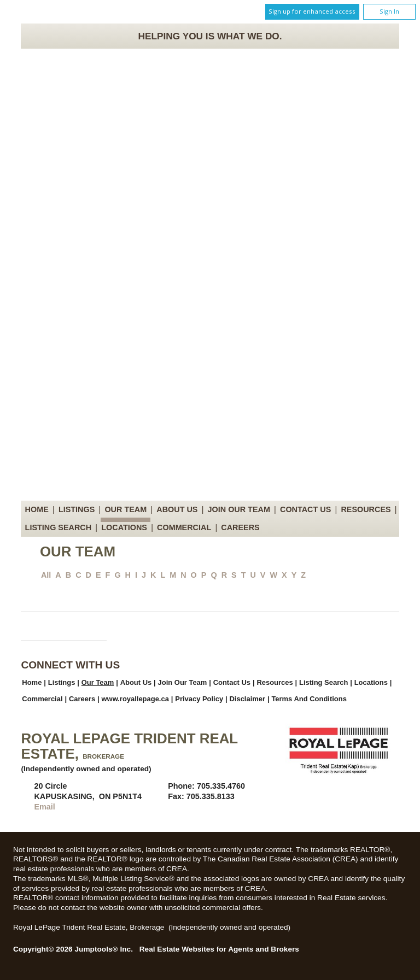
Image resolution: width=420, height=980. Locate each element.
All (46, 575)
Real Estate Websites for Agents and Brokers (219, 949)
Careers (240, 527)
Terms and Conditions (309, 699)
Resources (366, 509)
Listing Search (59, 527)
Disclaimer (247, 699)
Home (37, 509)
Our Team (126, 509)
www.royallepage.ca (135, 699)
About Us (177, 509)
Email (44, 807)
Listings (77, 509)
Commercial (184, 527)
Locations (124, 527)
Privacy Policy (199, 699)
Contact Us (305, 509)
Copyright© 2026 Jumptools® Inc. (73, 949)
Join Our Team (239, 509)
